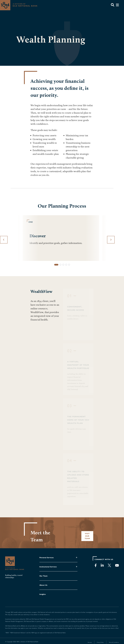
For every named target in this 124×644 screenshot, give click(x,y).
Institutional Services (48, 567)
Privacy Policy (100, 642)
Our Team (44, 576)
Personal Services (47, 558)
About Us (43, 585)
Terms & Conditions (114, 642)
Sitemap (90, 642)
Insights (43, 594)
